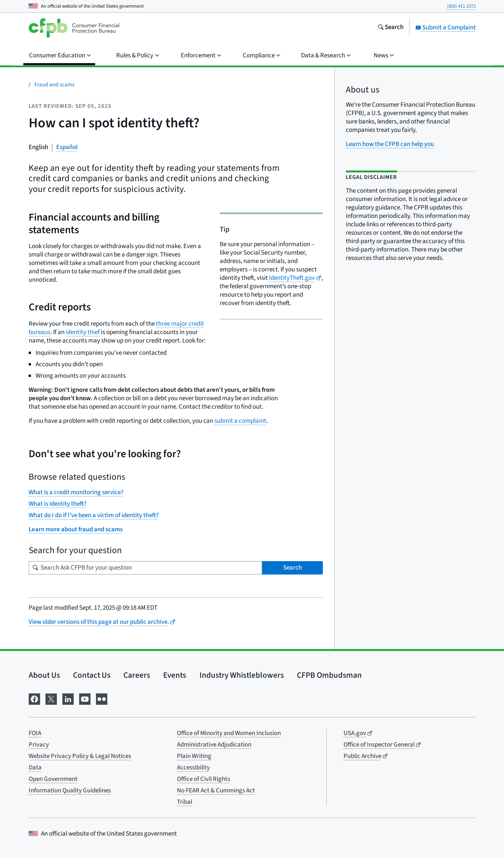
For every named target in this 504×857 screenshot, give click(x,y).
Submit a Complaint (446, 28)
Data (35, 768)
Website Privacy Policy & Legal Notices (80, 756)
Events (175, 675)
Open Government (53, 779)
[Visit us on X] (51, 698)
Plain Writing (194, 756)
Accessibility (193, 768)
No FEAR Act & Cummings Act (216, 790)
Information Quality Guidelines (70, 790)
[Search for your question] (145, 568)
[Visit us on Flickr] (102, 698)
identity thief (83, 332)
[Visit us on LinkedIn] (68, 698)
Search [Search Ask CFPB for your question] (293, 568)
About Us (44, 675)
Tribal (185, 802)
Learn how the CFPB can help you (390, 144)
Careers (137, 675)
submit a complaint (240, 421)
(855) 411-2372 (461, 6)
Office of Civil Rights (203, 779)
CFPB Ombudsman (329, 675)
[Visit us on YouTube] (85, 698)
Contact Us (92, 675)
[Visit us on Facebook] (34, 698)
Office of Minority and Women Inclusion (229, 733)
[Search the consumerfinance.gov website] (391, 28)
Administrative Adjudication (214, 745)
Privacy (39, 745)
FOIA (35, 733)
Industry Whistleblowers (242, 675)
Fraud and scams (54, 85)
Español (67, 147)
